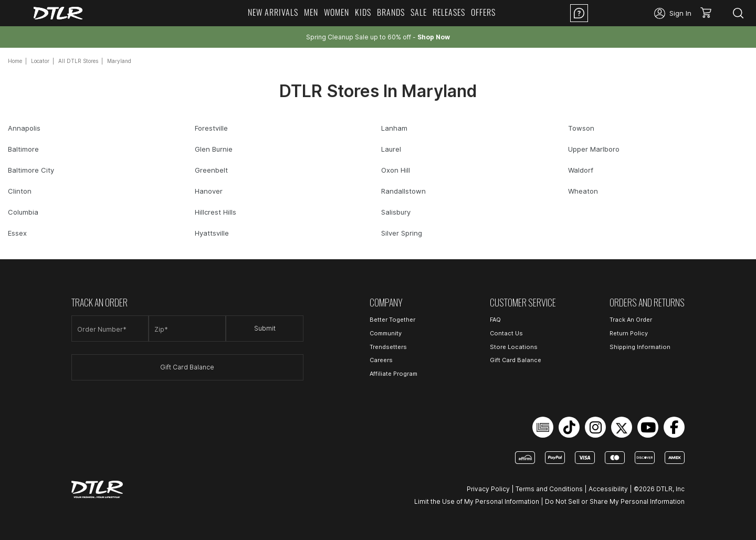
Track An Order (631, 320)
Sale (419, 12)
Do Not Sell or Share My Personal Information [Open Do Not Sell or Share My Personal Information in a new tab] (615, 501)
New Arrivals (273, 12)
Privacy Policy (488, 489)
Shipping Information (640, 347)
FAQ (495, 320)
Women (337, 12)
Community (386, 333)
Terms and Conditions (549, 489)
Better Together (392, 320)
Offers (483, 12)
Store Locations (514, 347)
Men (311, 12)
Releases (449, 12)
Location (621, 13)
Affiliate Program (393, 374)
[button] (710, 13)
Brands (391, 12)
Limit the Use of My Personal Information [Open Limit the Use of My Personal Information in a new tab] (477, 501)
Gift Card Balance (187, 367)
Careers (381, 360)
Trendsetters (388, 347)
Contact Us (506, 333)
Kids (363, 12)
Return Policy (629, 333)
